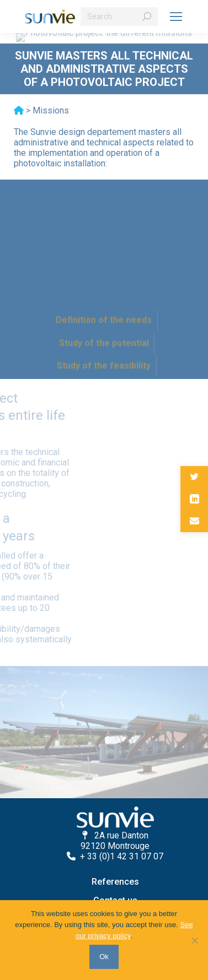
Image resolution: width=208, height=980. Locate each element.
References (115, 882)
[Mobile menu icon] (176, 17)
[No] (194, 940)
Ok (104, 957)
